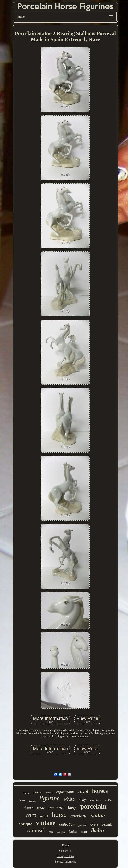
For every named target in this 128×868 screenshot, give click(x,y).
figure (29, 808)
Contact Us (65, 851)
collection (67, 824)
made (41, 808)
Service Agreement (65, 862)
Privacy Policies (65, 856)
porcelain (93, 806)
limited (73, 832)
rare (31, 815)
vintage (46, 823)
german (32, 801)
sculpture (95, 800)
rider (84, 832)
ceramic (107, 824)
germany (56, 808)
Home (65, 846)
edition (94, 825)
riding (38, 793)
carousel (36, 830)
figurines (82, 825)
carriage (79, 816)
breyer (49, 793)
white (69, 799)
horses (100, 791)
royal (83, 791)
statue (98, 815)
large (72, 808)
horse (59, 815)
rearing (26, 793)
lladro (97, 830)
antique (25, 824)
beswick (61, 832)
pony (82, 800)
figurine (50, 798)
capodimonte (65, 792)
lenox (22, 800)
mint (44, 816)
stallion (109, 800)
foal (51, 832)
